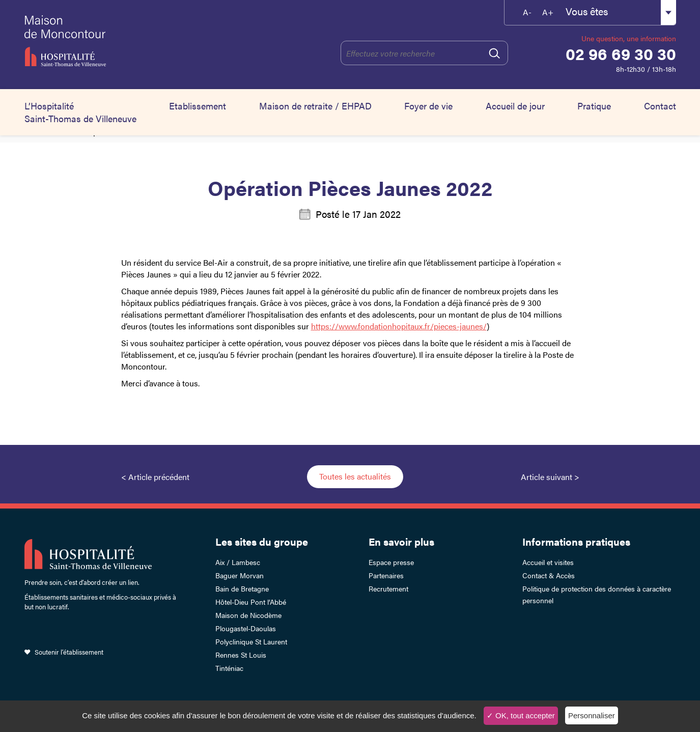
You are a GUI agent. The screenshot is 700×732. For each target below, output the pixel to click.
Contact (660, 106)
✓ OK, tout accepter (521, 715)
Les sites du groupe (262, 541)
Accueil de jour (515, 106)
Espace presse (391, 562)
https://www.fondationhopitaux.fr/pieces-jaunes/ (399, 326)
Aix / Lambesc (238, 562)
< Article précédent (155, 477)
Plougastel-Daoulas (246, 628)
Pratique (594, 106)
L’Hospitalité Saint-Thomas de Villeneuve (80, 112)
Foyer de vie (428, 106)
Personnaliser (592, 715)
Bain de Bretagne (242, 588)
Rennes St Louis (241, 655)
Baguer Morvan (240, 575)
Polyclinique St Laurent (251, 641)
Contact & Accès (549, 575)
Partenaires (386, 575)
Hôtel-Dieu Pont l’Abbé (251, 602)
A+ (548, 12)
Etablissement (198, 106)
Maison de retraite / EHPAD (315, 106)
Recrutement (388, 588)
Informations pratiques (576, 541)
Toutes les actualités (355, 476)
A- (527, 12)
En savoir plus (401, 541)
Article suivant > (550, 477)
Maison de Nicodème (248, 615)
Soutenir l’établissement (69, 652)
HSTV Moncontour (115, 41)
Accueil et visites (548, 562)
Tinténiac (229, 668)
